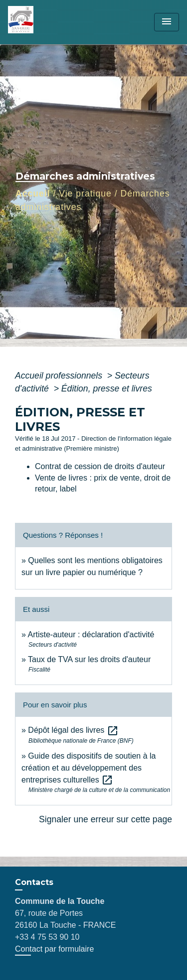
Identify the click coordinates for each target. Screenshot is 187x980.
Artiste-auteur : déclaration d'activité (91, 635)
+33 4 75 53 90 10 (47, 937)
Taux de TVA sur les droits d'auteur (89, 659)
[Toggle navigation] (167, 22)
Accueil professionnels (60, 376)
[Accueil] (45, 22)
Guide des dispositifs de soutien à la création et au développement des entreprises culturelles (89, 768)
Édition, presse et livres (107, 389)
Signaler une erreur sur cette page (105, 819)
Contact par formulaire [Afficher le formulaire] (54, 949)
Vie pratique (85, 194)
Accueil (33, 194)
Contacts (34, 882)
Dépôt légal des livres (73, 730)
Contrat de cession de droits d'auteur (100, 466)
